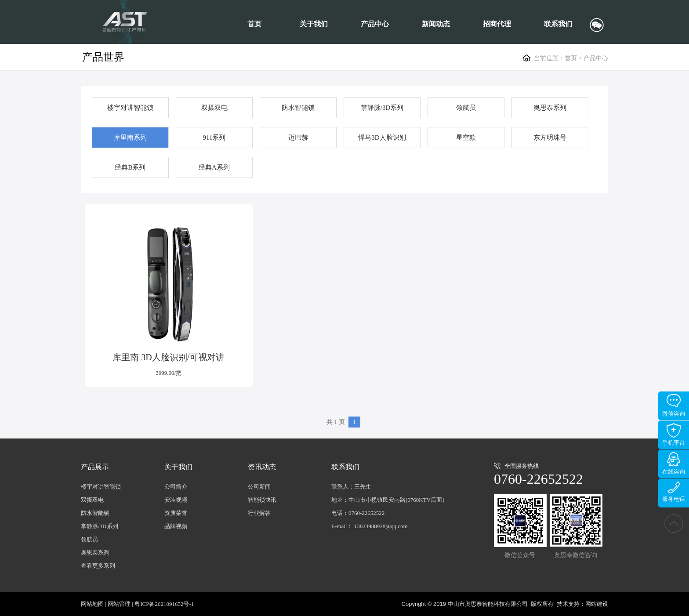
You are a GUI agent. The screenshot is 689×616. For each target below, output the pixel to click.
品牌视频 (176, 526)
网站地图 (92, 604)
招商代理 (497, 24)
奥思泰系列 (550, 108)
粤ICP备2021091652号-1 (164, 604)
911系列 (214, 138)
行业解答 (259, 513)
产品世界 (103, 57)
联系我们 (558, 24)
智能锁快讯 (262, 500)
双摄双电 (214, 108)
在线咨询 (674, 464)
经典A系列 (214, 167)
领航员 (466, 108)
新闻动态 (436, 24)
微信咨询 (674, 406)
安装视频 (176, 500)
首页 (254, 24)
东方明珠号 (550, 138)
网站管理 (119, 604)
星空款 (466, 138)
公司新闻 (259, 487)
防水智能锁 (298, 108)
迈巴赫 (298, 138)
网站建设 (597, 604)
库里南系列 (130, 138)
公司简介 (176, 487)
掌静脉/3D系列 (382, 108)
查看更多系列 (98, 566)
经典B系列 (130, 167)
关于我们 (314, 24)
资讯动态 (262, 467)
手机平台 (674, 435)
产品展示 (95, 467)
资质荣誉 (176, 513)
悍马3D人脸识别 (382, 138)
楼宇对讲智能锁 (130, 108)
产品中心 (375, 24)
